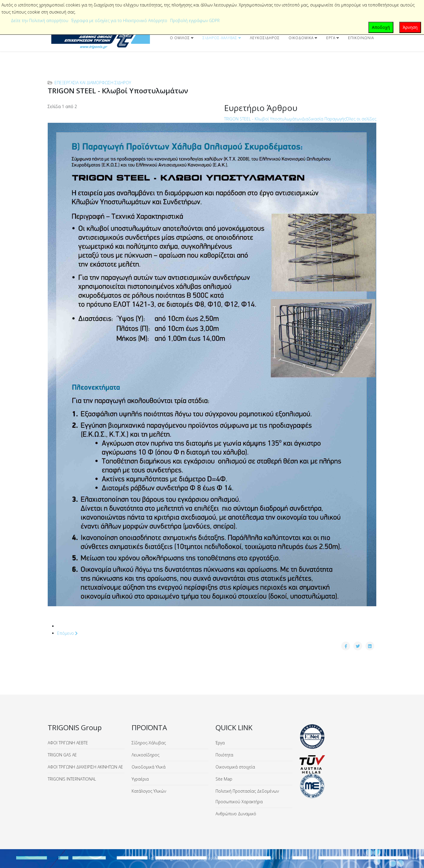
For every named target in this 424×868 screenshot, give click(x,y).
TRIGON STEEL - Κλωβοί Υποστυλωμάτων (263, 119)
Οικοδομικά (301, 38)
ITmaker (266, 858)
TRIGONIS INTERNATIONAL (72, 779)
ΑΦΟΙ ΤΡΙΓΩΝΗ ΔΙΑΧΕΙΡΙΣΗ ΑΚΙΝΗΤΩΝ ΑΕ (85, 767)
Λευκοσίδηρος (265, 38)
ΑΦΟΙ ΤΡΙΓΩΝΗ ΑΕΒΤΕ (68, 743)
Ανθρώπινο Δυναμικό (236, 814)
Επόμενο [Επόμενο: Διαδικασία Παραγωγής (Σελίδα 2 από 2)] (67, 633)
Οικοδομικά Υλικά (149, 767)
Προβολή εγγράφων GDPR (195, 20)
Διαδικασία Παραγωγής (324, 119)
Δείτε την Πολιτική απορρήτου (40, 20)
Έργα (331, 38)
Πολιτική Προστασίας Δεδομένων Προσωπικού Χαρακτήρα (247, 796)
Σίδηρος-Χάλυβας (220, 38)
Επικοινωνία (361, 38)
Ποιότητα (224, 755)
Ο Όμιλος (180, 38)
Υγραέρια (140, 779)
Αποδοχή (381, 27)
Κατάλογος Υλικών (149, 791)
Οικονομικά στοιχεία (235, 767)
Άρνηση (410, 27)
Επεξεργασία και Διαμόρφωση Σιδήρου (93, 83)
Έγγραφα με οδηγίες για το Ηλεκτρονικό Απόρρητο (119, 20)
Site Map (224, 779)
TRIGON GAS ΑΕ (62, 755)
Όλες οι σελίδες (361, 119)
